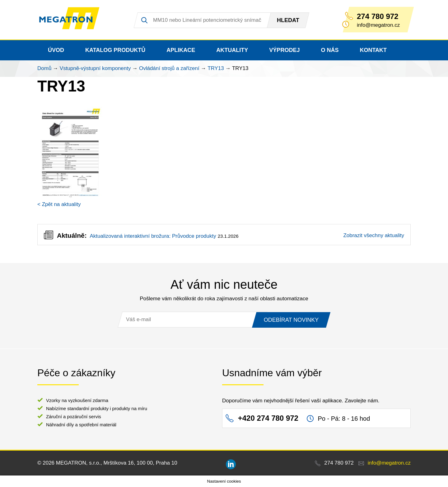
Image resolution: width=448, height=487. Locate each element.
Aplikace (181, 50)
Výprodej (284, 50)
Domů (44, 68)
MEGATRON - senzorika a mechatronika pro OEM (73, 20)
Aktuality (232, 50)
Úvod (56, 50)
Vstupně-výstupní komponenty (95, 68)
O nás (330, 50)
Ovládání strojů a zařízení (169, 68)
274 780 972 (378, 16)
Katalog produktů (115, 50)
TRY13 (216, 68)
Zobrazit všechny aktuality (374, 235)
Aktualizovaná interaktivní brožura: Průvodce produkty (153, 236)
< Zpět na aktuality (59, 204)
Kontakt (373, 50)
